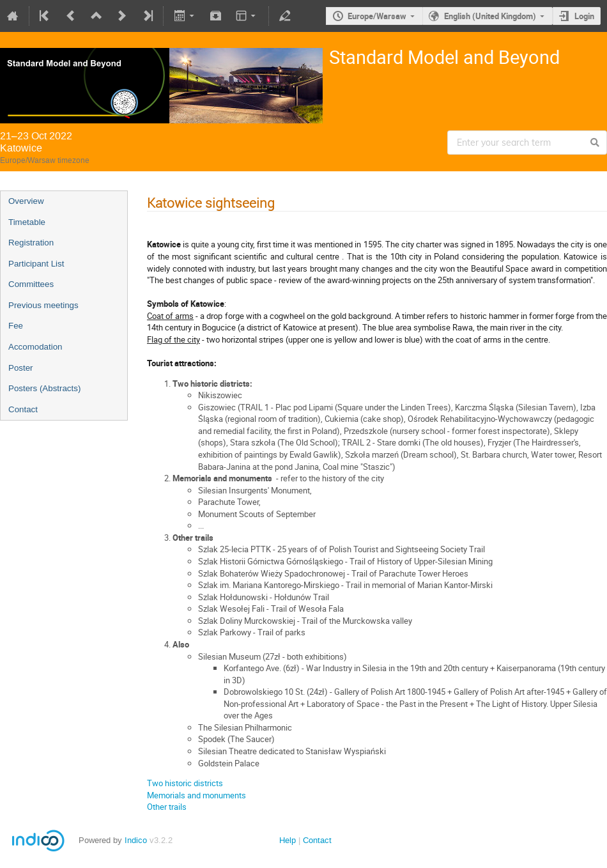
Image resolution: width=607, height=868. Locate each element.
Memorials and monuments (196, 795)
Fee (16, 326)
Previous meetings (43, 305)
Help (288, 840)
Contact (23, 409)
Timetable (27, 222)
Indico (136, 840)
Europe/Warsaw (377, 16)
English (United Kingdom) (490, 16)
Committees (31, 284)
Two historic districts (185, 783)
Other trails (167, 807)
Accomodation (35, 347)
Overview (26, 201)
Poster (21, 368)
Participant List (36, 264)
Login (584, 16)
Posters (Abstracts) (44, 388)
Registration (31, 243)
